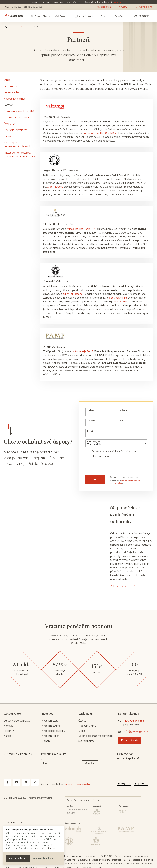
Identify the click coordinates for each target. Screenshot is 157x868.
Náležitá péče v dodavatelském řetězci (17, 144)
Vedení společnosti (14, 92)
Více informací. (49, 848)
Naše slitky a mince (15, 99)
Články (82, 721)
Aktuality (123, 7)
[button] (18, 859)
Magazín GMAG (87, 726)
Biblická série (121, 302)
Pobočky (9, 731)
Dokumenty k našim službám (20, 111)
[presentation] (109, 467)
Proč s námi (10, 86)
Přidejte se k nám (104, 7)
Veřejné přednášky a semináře (96, 736)
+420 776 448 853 (13, 7)
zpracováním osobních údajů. (77, 784)
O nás (19, 27)
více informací (119, 2)
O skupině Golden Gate (17, 721)
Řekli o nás (10, 124)
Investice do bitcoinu (53, 731)
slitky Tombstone (73, 294)
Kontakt (8, 726)
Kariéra (8, 136)
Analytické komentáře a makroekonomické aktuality (19, 155)
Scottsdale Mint (118, 298)
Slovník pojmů (87, 741)
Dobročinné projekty (15, 130)
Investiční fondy (51, 736)
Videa (82, 731)
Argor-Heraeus (55, 187)
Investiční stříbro (51, 726)
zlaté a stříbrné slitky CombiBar (99, 133)
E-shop (46, 741)
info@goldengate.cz (136, 731)
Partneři (9, 105)
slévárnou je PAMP (83, 351)
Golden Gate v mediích (17, 118)
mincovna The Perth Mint (81, 229)
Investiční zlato (50, 721)
